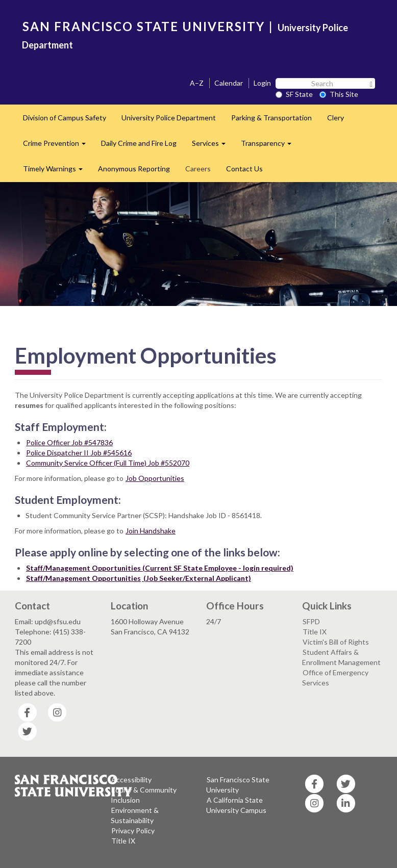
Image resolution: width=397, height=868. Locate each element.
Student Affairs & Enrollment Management (341, 657)
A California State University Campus (236, 805)
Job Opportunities (155, 478)
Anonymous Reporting (134, 169)
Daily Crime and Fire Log (139, 143)
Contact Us (244, 169)
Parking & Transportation (271, 118)
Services (213, 146)
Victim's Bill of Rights (336, 642)
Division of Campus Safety (65, 118)
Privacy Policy (133, 831)
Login (262, 83)
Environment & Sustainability (135, 815)
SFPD (311, 621)
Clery (336, 118)
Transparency (270, 146)
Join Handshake (151, 531)
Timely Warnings (57, 172)
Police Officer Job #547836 (69, 442)
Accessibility (131, 780)
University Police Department (169, 118)
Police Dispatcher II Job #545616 (79, 453)
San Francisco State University (238, 785)
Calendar (229, 83)
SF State (294, 94)
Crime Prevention (58, 146)
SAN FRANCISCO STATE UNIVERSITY (144, 26)
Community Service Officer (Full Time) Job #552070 (108, 463)
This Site (339, 94)
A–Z (197, 83)
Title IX (315, 632)
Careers (198, 169)
